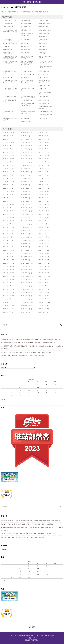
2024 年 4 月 (7, 149)
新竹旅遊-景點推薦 (9, 43)
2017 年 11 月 (8, 214)
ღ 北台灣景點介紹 (44, 112)
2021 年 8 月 (7, 175)
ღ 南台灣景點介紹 (9, 89)
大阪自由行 (7, 24)
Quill (34, 638)
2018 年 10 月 (25, 201)
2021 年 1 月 (25, 178)
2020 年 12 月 (43, 178)
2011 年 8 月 (25, 279)
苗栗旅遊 (24, 43)
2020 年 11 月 (8, 182)
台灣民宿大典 (42, 103)
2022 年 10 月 (43, 165)
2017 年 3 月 (42, 221)
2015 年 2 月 (25, 247)
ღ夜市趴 (41, 89)
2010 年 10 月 (43, 289)
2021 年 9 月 (42, 172)
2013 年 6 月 (7, 257)
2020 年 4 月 (42, 185)
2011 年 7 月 (42, 279)
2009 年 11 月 (25, 302)
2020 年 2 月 (7, 188)
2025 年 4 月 (25, 136)
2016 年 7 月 (25, 231)
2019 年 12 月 (25, 188)
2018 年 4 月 (25, 208)
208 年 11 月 (42, 312)
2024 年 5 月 (42, 146)
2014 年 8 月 (7, 253)
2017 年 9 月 (42, 214)
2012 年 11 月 (25, 263)
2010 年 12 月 (8, 289)
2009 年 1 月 (25, 312)
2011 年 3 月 (7, 286)
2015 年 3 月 (7, 247)
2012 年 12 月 (8, 263)
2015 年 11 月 (25, 237)
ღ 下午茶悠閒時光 (26, 97)
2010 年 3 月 (7, 299)
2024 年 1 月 (7, 152)
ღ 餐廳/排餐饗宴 (26, 100)
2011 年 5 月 (25, 283)
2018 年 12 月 (8, 201)
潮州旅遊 (6, 50)
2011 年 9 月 (7, 279)
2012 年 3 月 (7, 273)
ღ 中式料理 (7, 78)
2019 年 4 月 (7, 198)
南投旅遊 (24, 46)
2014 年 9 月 (42, 250)
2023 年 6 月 (25, 159)
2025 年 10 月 (43, 133)
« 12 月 (3, 399)
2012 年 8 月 (25, 266)
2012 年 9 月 (7, 266)
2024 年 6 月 (25, 146)
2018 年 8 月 (7, 204)
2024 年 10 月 (8, 142)
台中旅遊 (6, 40)
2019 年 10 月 (8, 191)
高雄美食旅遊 (42, 33)
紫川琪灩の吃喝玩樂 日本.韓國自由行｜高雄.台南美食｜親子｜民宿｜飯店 (34, 636)
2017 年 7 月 (25, 217)
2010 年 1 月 (42, 299)
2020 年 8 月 (42, 182)
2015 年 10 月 (43, 237)
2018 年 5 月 (7, 208)
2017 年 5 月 (7, 221)
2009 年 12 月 (8, 302)
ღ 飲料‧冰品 (43, 86)
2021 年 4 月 (25, 175)
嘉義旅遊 (41, 43)
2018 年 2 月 (7, 211)
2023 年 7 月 (7, 159)
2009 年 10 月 (43, 302)
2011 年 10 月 (43, 276)
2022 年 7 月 (7, 169)
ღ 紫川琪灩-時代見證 (10, 71)
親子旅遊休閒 (42, 100)
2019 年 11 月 (43, 188)
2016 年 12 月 (43, 224)
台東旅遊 (41, 50)
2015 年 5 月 (25, 244)
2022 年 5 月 (25, 169)
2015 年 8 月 (25, 240)
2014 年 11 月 (8, 250)
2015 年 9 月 (7, 240)
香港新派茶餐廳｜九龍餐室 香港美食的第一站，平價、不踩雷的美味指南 (23, 356)
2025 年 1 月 (7, 139)
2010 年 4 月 (42, 296)
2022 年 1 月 (42, 169)
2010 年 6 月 (7, 296)
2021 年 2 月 (7, 178)
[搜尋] (61, 325)
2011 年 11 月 (25, 276)
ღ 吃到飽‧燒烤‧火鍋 (28, 89)
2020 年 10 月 (25, 182)
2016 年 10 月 (25, 227)
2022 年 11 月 (25, 165)
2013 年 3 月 (7, 260)
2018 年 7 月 (25, 204)
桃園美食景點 (42, 71)
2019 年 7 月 (7, 195)
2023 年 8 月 (42, 155)
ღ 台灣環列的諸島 (44, 115)
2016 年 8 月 (7, 231)
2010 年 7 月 (42, 292)
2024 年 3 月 (25, 149)
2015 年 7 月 (42, 240)
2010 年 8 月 (25, 292)
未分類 (23, 118)
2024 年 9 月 (25, 142)
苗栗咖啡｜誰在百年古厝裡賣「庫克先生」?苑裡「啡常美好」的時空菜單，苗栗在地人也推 (28, 352)
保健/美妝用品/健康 (44, 81)
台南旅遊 (41, 37)
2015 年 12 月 (8, 237)
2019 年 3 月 (25, 198)
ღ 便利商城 (42, 118)
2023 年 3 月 (25, 162)
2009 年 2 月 (7, 312)
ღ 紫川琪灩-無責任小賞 (10, 81)
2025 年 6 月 (7, 136)
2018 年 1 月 (25, 211)
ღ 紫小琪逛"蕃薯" (26, 74)
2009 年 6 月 (42, 306)
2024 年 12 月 (25, 139)
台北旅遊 (24, 40)
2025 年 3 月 (42, 136)
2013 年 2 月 (25, 260)
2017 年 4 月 (25, 221)
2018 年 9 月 (42, 201)
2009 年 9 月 (7, 306)
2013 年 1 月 (42, 260)
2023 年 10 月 (8, 155)
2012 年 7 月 (42, 266)
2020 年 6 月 (25, 185)
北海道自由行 (25, 20)
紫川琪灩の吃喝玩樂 (32, 2)
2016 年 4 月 (25, 234)
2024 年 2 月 (42, 149)
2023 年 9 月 (25, 155)
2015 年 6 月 (7, 244)
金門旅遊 (41, 53)
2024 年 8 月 (42, 142)
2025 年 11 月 (25, 133)
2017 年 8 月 (7, 217)
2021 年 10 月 (25, 172)
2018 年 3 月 (42, 208)
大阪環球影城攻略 (26, 24)
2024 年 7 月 (7, 146)
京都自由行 (42, 20)
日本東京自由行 (8, 20)
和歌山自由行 (7, 27)
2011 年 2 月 (25, 286)
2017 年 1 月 (25, 224)
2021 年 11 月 (8, 172)
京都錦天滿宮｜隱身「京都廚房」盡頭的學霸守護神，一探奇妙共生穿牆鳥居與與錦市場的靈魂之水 (30, 339)
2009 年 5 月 (7, 309)
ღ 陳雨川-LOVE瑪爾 (10, 100)
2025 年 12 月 (8, 133)
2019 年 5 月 (42, 195)
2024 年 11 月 (43, 139)
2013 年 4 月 (42, 257)
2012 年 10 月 (43, 263)
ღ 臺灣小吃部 (25, 78)
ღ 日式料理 (42, 74)
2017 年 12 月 (43, 211)
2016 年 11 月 (8, 227)
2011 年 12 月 (8, 276)
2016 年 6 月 (42, 231)
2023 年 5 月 (42, 159)
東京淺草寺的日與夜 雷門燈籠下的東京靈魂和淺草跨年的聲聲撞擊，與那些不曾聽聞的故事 (28, 343)
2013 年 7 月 (42, 253)
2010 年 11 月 (25, 289)
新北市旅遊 (42, 40)
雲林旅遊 (6, 46)
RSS (32, 627)
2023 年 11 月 (43, 152)
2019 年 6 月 (25, 195)
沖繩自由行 (42, 27)
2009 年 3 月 (42, 309)
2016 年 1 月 (42, 234)
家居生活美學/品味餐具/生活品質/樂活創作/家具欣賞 (28, 63)
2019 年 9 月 (25, 191)
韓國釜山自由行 (43, 30)
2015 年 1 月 (42, 247)
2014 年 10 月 (25, 250)
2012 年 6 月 (7, 270)
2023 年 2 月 (42, 162)
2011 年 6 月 (7, 283)
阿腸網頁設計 (35, 640)
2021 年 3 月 (42, 175)
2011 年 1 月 (42, 286)
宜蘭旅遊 (24, 53)
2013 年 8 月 (25, 253)
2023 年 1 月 (7, 165)
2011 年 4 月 (42, 283)
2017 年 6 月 (42, 217)
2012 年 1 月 (42, 273)
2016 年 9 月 (42, 227)
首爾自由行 (24, 30)
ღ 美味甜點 (42, 78)
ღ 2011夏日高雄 (8, 97)
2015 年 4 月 (42, 244)
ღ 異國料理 (42, 97)
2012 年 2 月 (25, 273)
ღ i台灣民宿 (25, 121)
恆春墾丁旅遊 (25, 50)
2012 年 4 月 (42, 270)
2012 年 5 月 (25, 270)
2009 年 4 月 (25, 309)
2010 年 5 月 (25, 296)
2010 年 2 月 (25, 299)
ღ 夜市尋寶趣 (25, 71)
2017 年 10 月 (25, 214)
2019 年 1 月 (42, 198)
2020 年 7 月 (7, 185)
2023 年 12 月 (25, 152)
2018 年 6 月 (42, 204)
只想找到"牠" (7, 112)
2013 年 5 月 (25, 257)
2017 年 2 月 (7, 224)
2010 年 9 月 (7, 292)
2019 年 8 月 (42, 191)
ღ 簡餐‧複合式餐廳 (45, 92)
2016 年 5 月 (7, 234)
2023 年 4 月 (7, 162)
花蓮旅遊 (6, 53)
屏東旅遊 (41, 46)
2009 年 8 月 (25, 306)
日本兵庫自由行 (43, 24)
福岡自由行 (24, 27)
